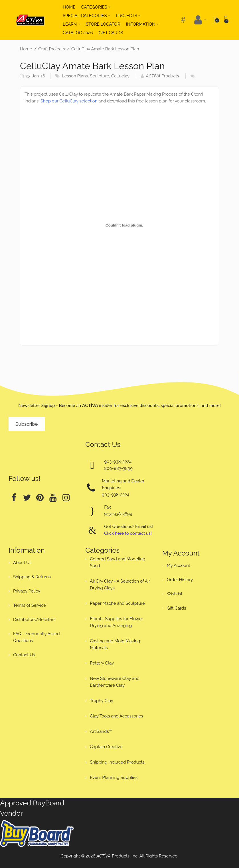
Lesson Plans (75, 76)
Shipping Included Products (117, 762)
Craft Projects (51, 49)
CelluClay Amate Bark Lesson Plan (105, 49)
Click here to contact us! (128, 533)
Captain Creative (106, 747)
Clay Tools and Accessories (117, 716)
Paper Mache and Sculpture (117, 603)
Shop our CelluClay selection (69, 101)
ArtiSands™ (101, 731)
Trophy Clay (102, 701)
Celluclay (120, 76)
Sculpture (99, 76)
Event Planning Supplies (114, 778)
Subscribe (27, 424)
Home (26, 49)
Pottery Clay (102, 663)
